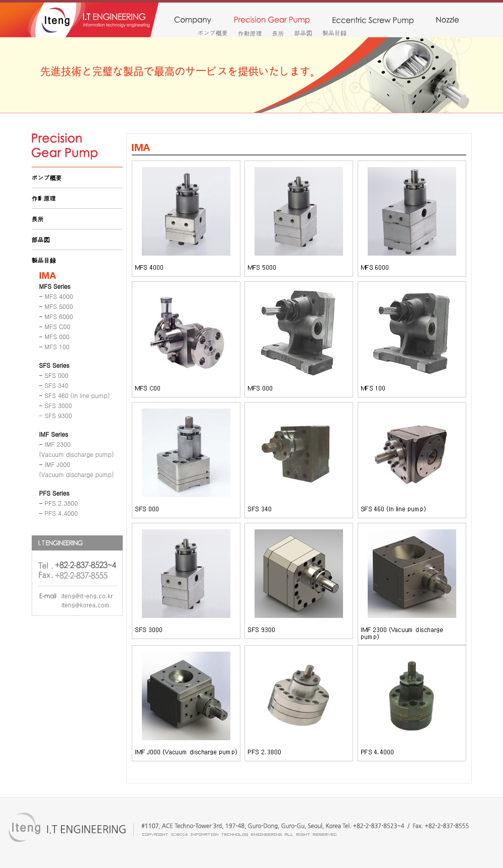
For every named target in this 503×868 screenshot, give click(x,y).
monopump (373, 21)
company (192, 21)
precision (272, 21)
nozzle (447, 21)
